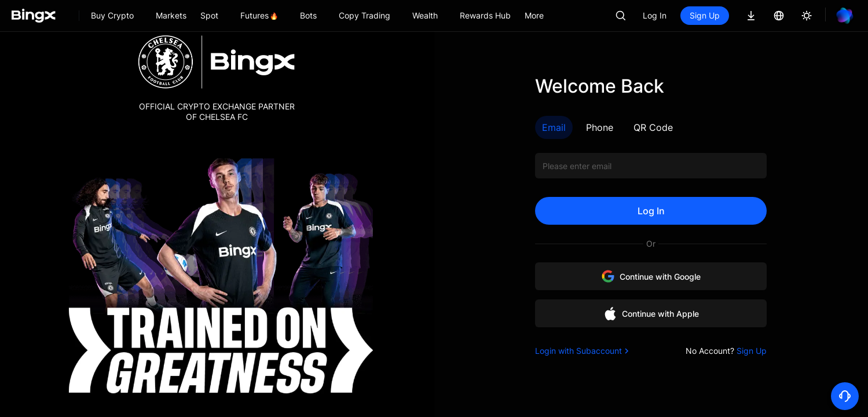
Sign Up (705, 15)
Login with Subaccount (583, 351)
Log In (655, 15)
